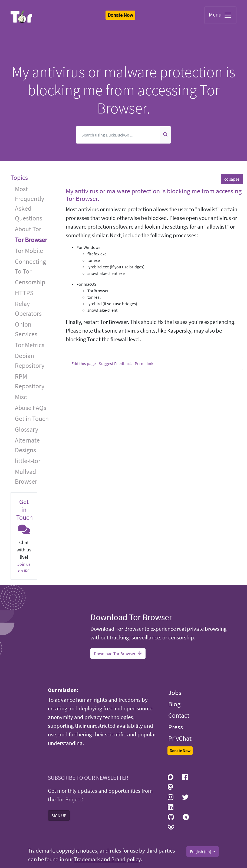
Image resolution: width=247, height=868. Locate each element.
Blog (174, 704)
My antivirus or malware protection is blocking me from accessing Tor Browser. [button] (154, 195)
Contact (179, 715)
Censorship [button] (30, 282)
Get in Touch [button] (32, 419)
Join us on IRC (24, 567)
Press (176, 727)
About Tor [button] (28, 229)
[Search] (118, 135)
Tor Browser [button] (31, 240)
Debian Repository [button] (30, 361)
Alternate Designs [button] (27, 445)
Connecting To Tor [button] (30, 266)
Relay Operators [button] (28, 309)
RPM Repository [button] (30, 381)
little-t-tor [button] (28, 461)
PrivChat (180, 738)
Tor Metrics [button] (30, 345)
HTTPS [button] (24, 293)
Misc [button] (21, 397)
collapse (232, 179)
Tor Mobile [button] (29, 251)
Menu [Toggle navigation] (220, 15)
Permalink (144, 363)
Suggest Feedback (115, 363)
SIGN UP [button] (59, 815)
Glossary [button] (27, 429)
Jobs (175, 693)
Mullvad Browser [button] (26, 477)
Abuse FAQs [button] (31, 408)
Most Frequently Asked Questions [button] (29, 204)
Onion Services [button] (26, 329)
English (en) (201, 851)
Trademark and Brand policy (107, 859)
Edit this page (84, 363)
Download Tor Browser (118, 654)
